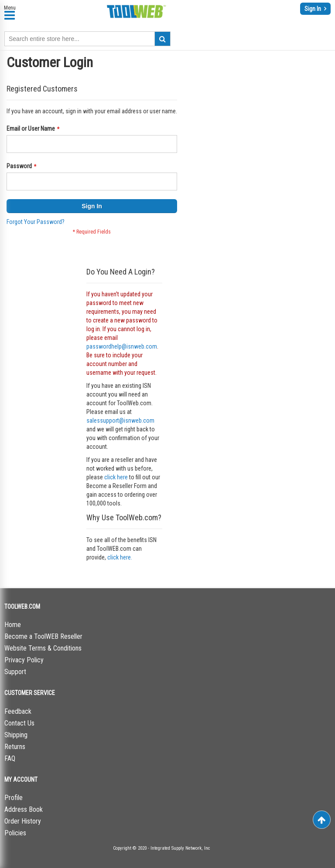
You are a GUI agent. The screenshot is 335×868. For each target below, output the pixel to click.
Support (15, 672)
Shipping (16, 735)
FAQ (10, 758)
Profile (14, 798)
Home (13, 625)
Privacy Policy (24, 660)
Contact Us (19, 723)
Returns (15, 747)
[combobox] (87, 39)
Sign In (313, 9)
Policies (15, 833)
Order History (23, 821)
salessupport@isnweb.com (120, 420)
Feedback (18, 711)
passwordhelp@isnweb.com (122, 346)
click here (116, 477)
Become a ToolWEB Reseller (43, 636)
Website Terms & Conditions (43, 648)
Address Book (24, 809)
